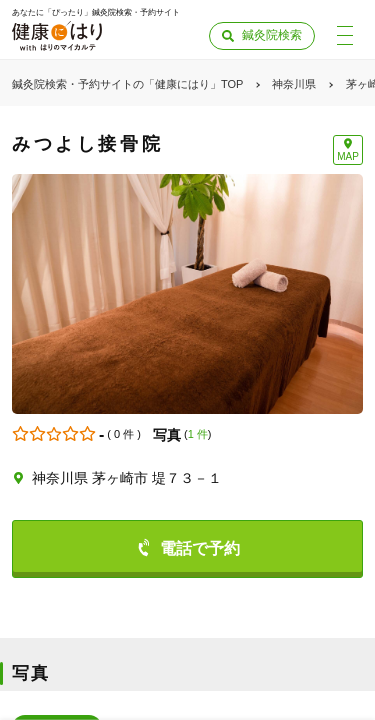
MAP (348, 156)
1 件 (198, 434)
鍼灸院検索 (272, 35)
